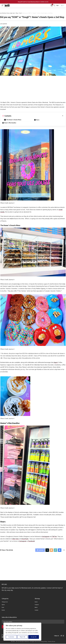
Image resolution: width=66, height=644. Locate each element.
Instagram (46, 536)
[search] (54, 5)
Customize (11, 637)
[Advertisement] (33, 89)
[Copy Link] (55, 550)
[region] (22, 632)
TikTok (54, 536)
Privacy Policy (44, 642)
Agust (56, 362)
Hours (38, 120)
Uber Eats (15, 539)
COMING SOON (44, 2)
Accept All (34, 637)
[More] (64, 550)
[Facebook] (61, 636)
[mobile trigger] (3, 5)
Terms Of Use (52, 642)
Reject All (22, 637)
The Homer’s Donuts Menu (14, 120)
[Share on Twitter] (47, 550)
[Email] (51, 550)
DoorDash (25, 539)
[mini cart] (52, 5)
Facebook (31, 541)
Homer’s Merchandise (10, 123)
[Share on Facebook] (40, 550)
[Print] (60, 550)
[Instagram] (63, 636)
